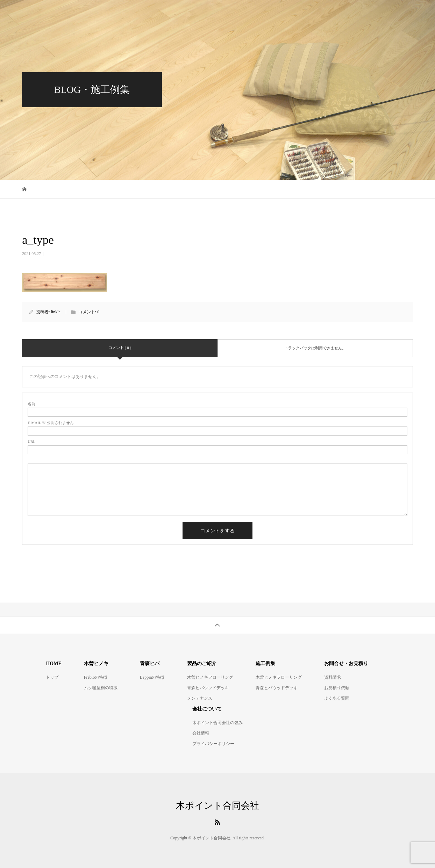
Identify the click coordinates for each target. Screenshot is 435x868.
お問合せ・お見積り (381, 12)
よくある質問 (337, 698)
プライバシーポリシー (213, 744)
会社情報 (201, 733)
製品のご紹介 (286, 12)
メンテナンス (200, 698)
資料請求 (333, 677)
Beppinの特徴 (152, 677)
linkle (56, 312)
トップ (52, 677)
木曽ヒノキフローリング (156, 12)
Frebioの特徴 (96, 677)
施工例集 (330, 12)
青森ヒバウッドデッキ (227, 12)
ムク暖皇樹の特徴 (101, 688)
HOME (102, 12)
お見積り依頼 (337, 688)
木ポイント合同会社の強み (217, 723)
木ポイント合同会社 (50, 12)
